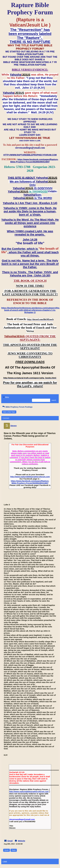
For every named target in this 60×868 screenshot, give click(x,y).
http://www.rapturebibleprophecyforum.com (30, 477)
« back (5, 861)
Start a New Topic (9, 412)
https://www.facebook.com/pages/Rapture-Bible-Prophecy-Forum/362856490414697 (30, 482)
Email (10, 841)
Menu (6, 397)
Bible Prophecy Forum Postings (17, 407)
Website (21, 841)
